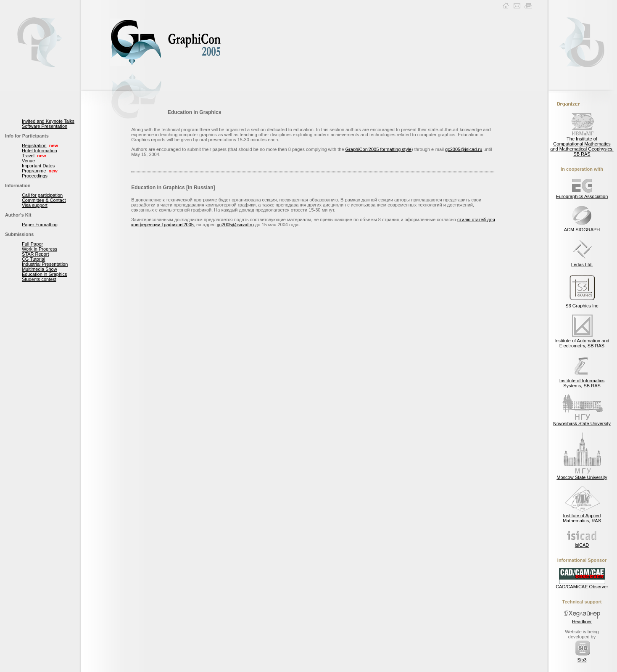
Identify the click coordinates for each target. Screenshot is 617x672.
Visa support (35, 205)
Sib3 (582, 658)
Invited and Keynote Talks (48, 121)
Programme (34, 171)
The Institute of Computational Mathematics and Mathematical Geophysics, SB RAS (582, 144)
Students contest (39, 279)
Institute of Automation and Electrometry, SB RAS (582, 341)
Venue (28, 161)
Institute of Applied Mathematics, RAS (582, 516)
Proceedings (35, 176)
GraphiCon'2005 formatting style (378, 149)
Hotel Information (40, 151)
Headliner (582, 619)
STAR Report (36, 254)
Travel (28, 156)
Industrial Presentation (45, 264)
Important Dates (38, 166)
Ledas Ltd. (582, 262)
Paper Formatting (40, 225)
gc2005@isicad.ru (464, 149)
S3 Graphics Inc (582, 304)
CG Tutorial (34, 259)
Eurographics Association (582, 194)
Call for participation (42, 195)
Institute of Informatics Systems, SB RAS (582, 381)
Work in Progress (40, 249)
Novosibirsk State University (582, 421)
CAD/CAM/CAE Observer (582, 585)
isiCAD (582, 543)
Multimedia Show (40, 269)
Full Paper (32, 244)
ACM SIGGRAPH (582, 228)
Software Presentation (45, 126)
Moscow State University (582, 475)
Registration (34, 146)
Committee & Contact (44, 200)
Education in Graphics (45, 274)
